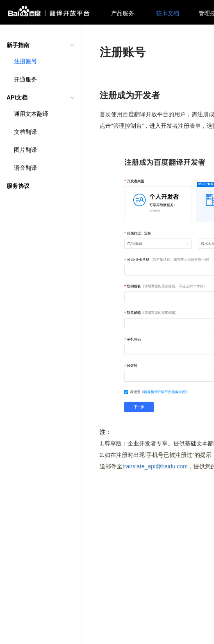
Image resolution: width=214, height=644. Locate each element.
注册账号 (25, 61)
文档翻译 (25, 132)
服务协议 (18, 186)
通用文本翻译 (31, 114)
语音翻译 (25, 168)
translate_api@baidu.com (155, 466)
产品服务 (123, 13)
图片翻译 (25, 150)
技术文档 (168, 13)
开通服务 (25, 79)
